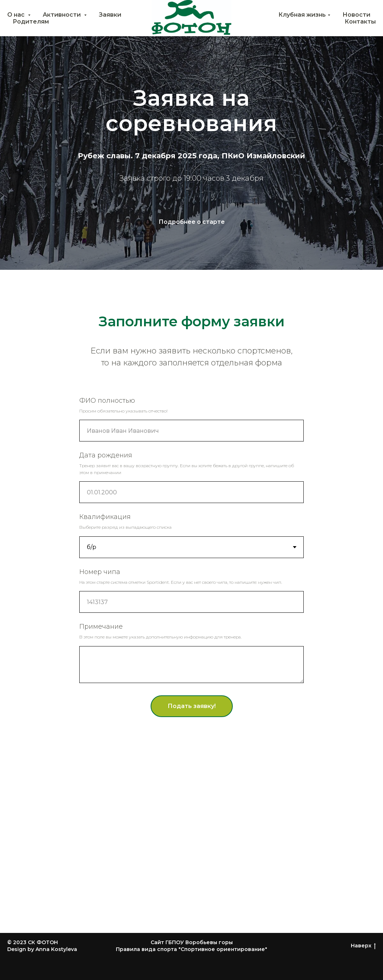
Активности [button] (62, 15)
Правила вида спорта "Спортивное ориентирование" (191, 949)
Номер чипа (100, 572)
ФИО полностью (107, 401)
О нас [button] (17, 15)
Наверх (363, 946)
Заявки (110, 15)
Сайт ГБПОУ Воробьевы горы (192, 942)
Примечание (101, 627)
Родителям (31, 22)
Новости (356, 15)
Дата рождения (106, 455)
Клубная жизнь (302, 15)
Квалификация (105, 517)
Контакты (360, 22)
